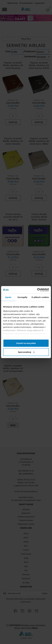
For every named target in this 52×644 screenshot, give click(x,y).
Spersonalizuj (26, 352)
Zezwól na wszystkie (26, 343)
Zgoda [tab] (8, 297)
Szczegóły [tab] (22, 297)
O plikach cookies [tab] (40, 297)
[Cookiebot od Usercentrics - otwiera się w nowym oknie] (37, 290)
